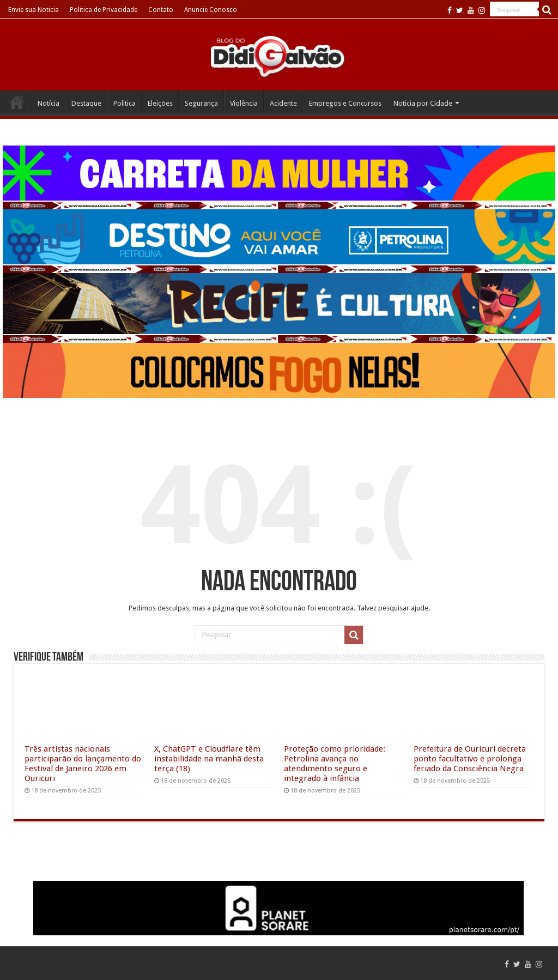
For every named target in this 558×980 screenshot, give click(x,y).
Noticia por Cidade (423, 103)
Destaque (86, 103)
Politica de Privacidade (104, 10)
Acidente (283, 103)
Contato (161, 10)
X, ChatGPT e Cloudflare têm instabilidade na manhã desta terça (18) (209, 759)
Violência (244, 103)
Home (17, 102)
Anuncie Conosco (211, 10)
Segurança (201, 103)
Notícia (48, 103)
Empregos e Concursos (345, 103)
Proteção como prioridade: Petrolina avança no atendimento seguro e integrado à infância (335, 764)
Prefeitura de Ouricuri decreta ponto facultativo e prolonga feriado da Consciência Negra (470, 759)
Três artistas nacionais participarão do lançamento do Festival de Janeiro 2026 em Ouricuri (83, 764)
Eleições (160, 103)
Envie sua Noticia (34, 10)
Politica (125, 103)
